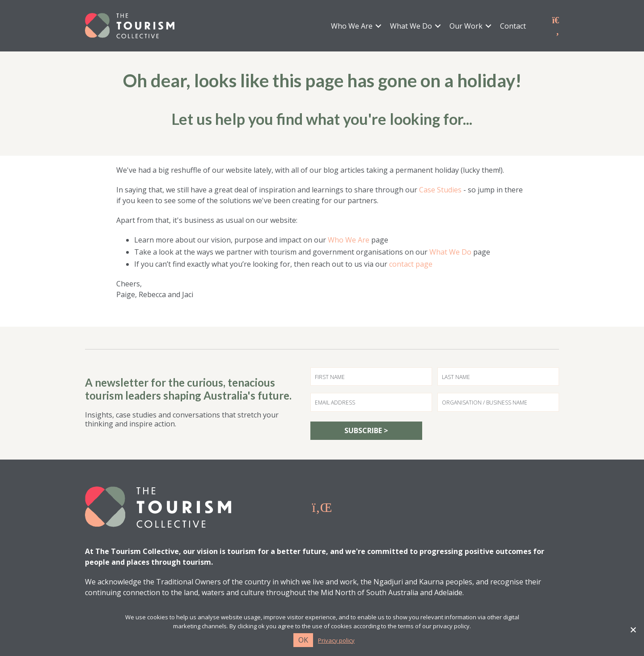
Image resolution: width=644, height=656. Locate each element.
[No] (633, 630)
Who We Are (352, 26)
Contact (513, 26)
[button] (378, 26)
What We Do (411, 26)
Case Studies (440, 191)
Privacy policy (336, 641)
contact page (411, 265)
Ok (303, 640)
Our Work (466, 26)
